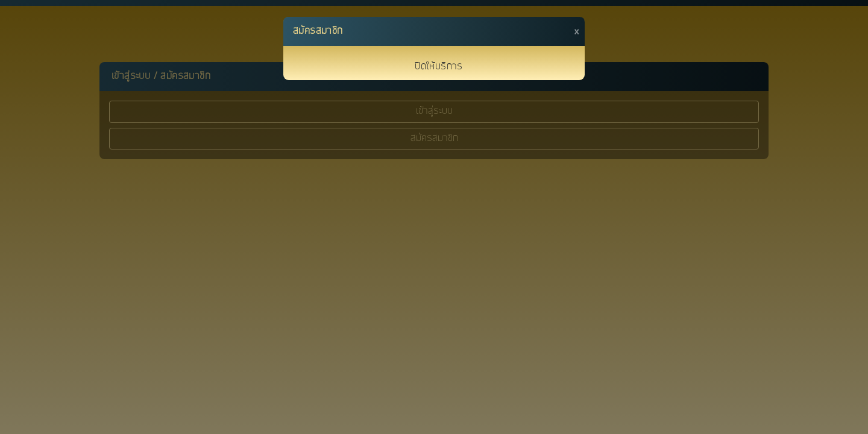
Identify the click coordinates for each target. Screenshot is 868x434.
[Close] (577, 31)
